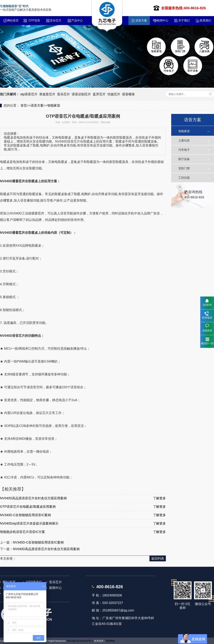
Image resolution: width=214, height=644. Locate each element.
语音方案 (141, 20)
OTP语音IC (34, 22)
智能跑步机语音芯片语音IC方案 (22, 532)
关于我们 (184, 20)
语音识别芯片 (81, 94)
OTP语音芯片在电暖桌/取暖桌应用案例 (28, 507)
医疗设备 (184, 159)
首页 (24, 106)
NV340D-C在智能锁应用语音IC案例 (25, 515)
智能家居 (54, 106)
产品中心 (77, 20)
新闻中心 (163, 20)
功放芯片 (114, 94)
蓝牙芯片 (99, 94)
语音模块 (128, 94)
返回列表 (158, 559)
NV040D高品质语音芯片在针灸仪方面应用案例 (33, 498)
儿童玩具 (184, 140)
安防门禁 (184, 168)
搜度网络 (110, 641)
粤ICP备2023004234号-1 (80, 641)
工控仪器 (184, 178)
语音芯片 (19, 181)
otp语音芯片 (29, 94)
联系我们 (205, 20)
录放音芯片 (47, 94)
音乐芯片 (56, 20)
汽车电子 (184, 150)
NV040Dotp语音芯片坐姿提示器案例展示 (29, 523)
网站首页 (13, 20)
